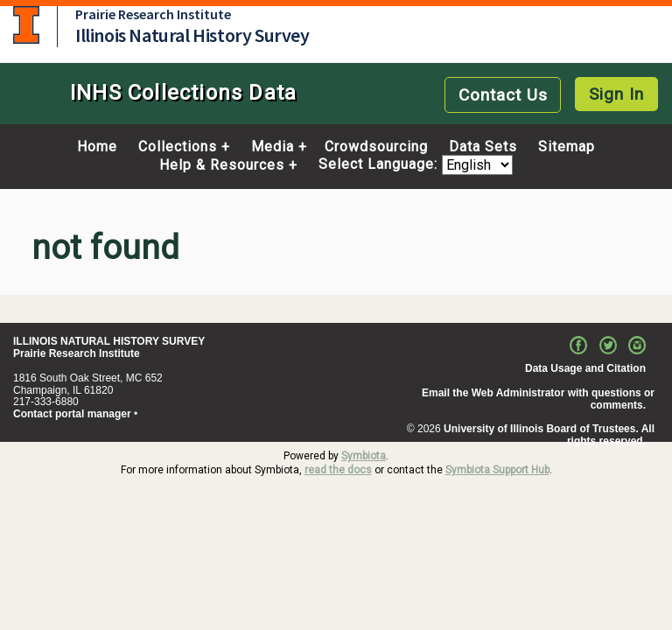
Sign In (616, 94)
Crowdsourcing (376, 147)
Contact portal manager (72, 414)
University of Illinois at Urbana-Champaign (26, 25)
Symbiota (364, 456)
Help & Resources (222, 165)
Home (97, 147)
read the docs (338, 470)
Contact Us (503, 95)
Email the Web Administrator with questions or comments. (538, 399)
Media (273, 147)
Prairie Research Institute (153, 14)
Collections (178, 147)
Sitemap (567, 147)
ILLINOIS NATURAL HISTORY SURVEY (109, 341)
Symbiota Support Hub (497, 470)
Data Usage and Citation (585, 368)
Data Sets (483, 147)
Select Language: (380, 165)
